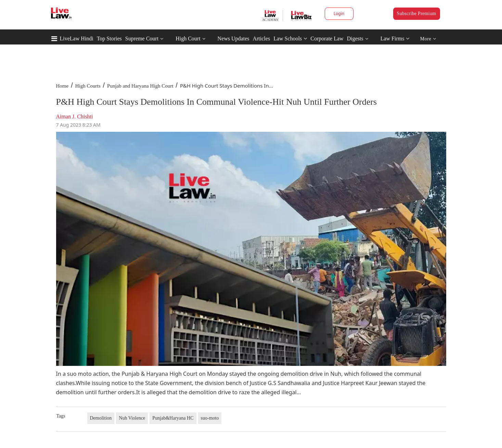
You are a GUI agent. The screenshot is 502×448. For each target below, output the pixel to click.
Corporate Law (327, 39)
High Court (188, 39)
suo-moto (210, 418)
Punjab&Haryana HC (173, 418)
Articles (261, 39)
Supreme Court (142, 39)
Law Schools (290, 39)
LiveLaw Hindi (77, 39)
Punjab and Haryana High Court (140, 86)
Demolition (101, 418)
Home (62, 86)
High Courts (88, 86)
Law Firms (395, 39)
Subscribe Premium (417, 14)
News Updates (234, 39)
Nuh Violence (132, 418)
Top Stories (109, 39)
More (428, 39)
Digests (355, 39)
